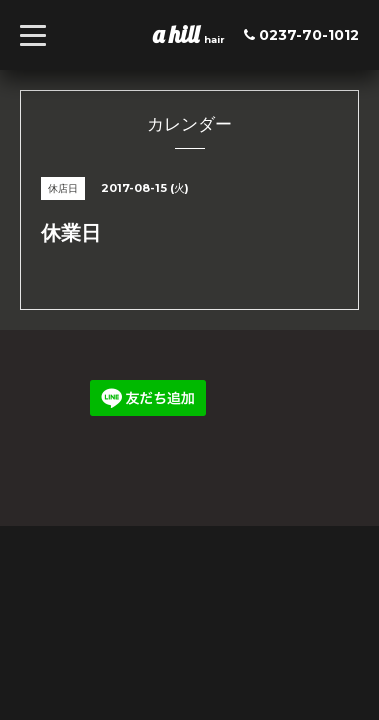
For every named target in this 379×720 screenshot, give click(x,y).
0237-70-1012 (309, 35)
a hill (178, 34)
